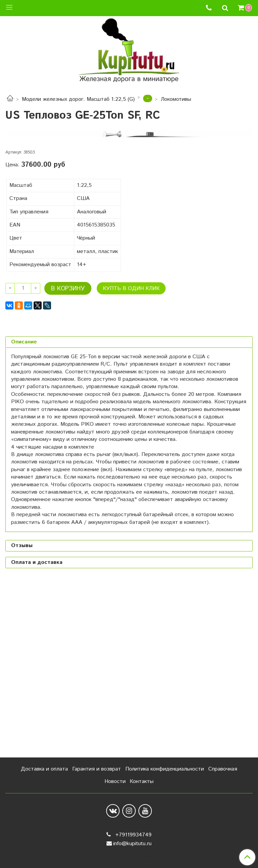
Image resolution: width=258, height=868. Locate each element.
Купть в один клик (131, 459)
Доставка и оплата (44, 769)
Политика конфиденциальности (165, 769)
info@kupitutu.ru (132, 844)
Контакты (142, 781)
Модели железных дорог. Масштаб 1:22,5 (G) (78, 99)
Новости (115, 781)
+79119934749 (133, 835)
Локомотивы (176, 99)
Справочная (223, 769)
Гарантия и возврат (97, 769)
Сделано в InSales (129, 857)
